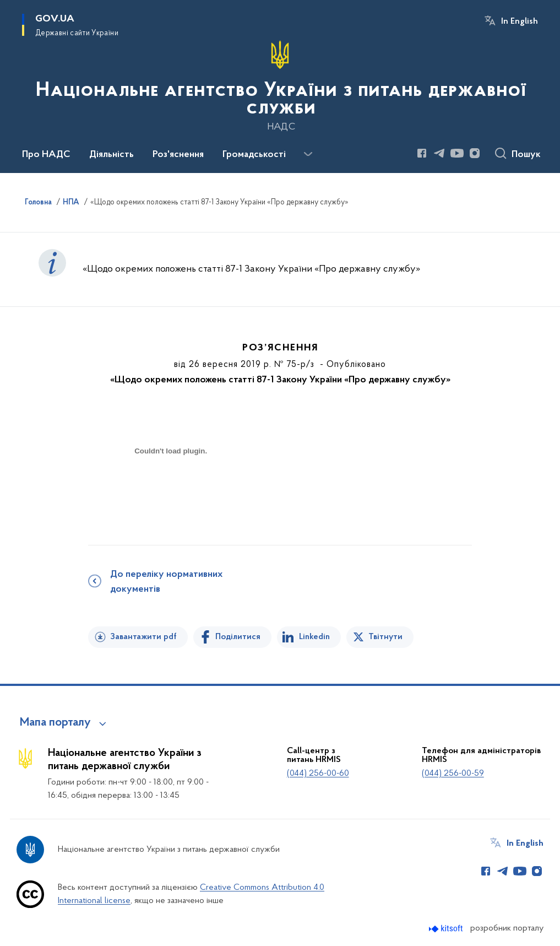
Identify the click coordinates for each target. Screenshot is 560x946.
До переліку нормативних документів (166, 582)
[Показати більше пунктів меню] (308, 154)
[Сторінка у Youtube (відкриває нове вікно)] (457, 153)
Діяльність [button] (112, 155)
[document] (171, 490)
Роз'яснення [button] (178, 155)
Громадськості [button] (254, 155)
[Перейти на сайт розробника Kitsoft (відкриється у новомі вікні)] (447, 929)
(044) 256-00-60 (318, 774)
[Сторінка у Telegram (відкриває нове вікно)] (439, 153)
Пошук (526, 155)
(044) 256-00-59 (453, 774)
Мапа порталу (55, 723)
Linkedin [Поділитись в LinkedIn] (314, 637)
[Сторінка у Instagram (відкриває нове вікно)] (475, 153)
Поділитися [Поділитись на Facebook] (238, 637)
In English (520, 21)
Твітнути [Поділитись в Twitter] (385, 637)
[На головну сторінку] (280, 85)
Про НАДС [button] (46, 155)
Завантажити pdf (143, 637)
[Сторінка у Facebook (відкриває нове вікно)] (422, 153)
